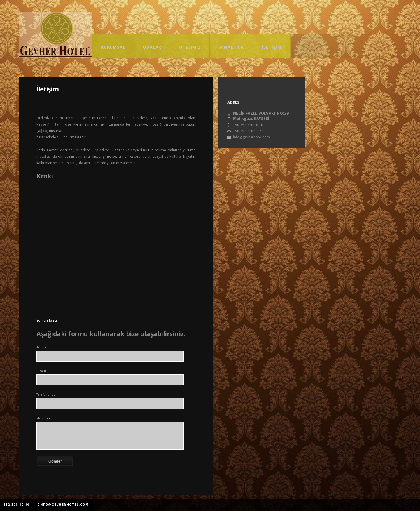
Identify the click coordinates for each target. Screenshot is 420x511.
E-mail (41, 371)
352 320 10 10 (16, 505)
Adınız (42, 347)
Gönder (55, 461)
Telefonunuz (46, 395)
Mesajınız (44, 418)
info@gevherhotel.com (251, 137)
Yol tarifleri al (47, 321)
